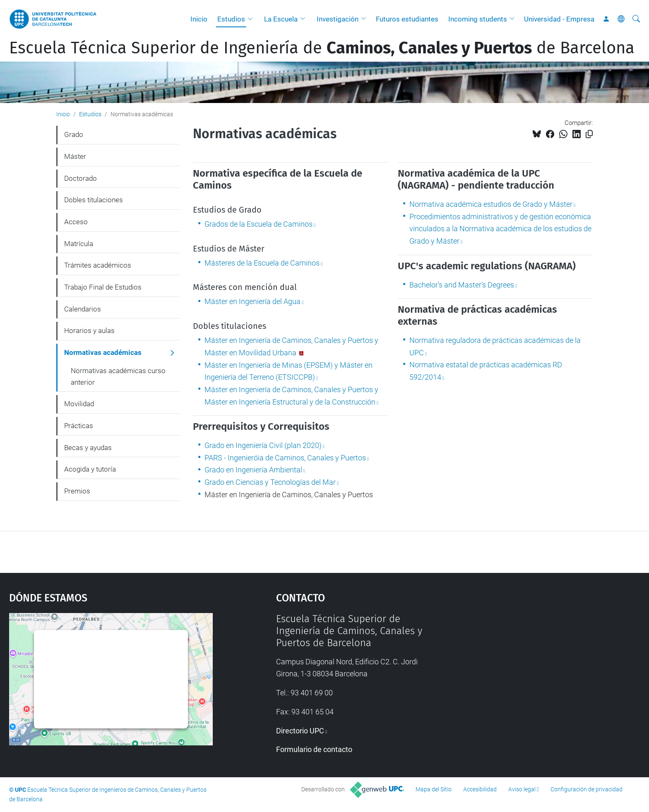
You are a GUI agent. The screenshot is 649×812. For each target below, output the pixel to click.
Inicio (199, 19)
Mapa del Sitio (434, 789)
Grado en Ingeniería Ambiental (253, 470)
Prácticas (79, 426)
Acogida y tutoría (90, 469)
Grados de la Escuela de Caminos (258, 224)
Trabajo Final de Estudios (103, 287)
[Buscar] (636, 19)
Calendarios (83, 309)
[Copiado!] (589, 134)
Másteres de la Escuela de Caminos (262, 263)
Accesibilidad (480, 789)
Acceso (76, 222)
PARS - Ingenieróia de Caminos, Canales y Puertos (285, 458)
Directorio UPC (300, 731)
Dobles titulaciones (94, 200)
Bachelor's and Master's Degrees (462, 285)
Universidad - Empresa (559, 19)
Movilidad (79, 404)
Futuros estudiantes (407, 19)
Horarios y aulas (89, 331)
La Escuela (281, 19)
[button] (252, 19)
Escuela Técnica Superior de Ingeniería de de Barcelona (322, 48)
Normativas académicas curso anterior (118, 376)
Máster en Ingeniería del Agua (252, 301)
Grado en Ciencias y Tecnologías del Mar (270, 482)
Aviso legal (522, 789)
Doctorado (81, 178)
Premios (77, 491)
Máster (75, 156)
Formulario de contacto (314, 749)
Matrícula (79, 244)
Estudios (231, 19)
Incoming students (478, 19)
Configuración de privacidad (587, 789)
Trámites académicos (98, 265)
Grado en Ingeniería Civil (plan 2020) (263, 445)
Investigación (338, 19)
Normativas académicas (103, 352)
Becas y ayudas (88, 448)
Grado (74, 134)
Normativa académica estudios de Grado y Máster (491, 204)
